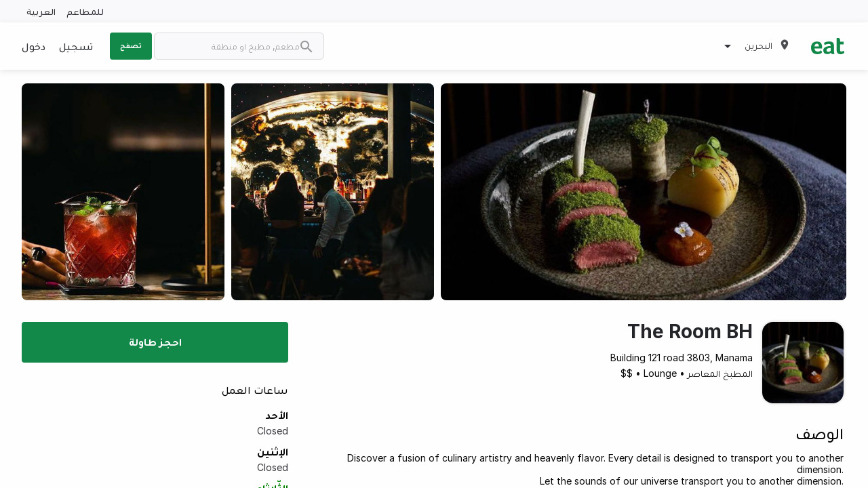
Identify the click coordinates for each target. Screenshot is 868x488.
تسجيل (76, 46)
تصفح (131, 45)
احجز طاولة (155, 342)
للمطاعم (85, 11)
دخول (34, 46)
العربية (41, 11)
